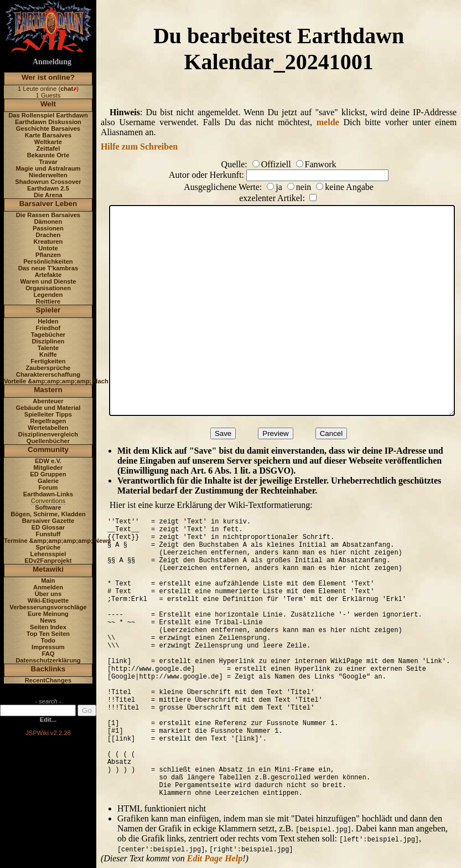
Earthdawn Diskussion (48, 122)
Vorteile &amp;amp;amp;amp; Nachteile (62, 381)
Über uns (48, 594)
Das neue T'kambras (48, 268)
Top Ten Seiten (48, 634)
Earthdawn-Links (48, 494)
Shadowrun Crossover (48, 182)
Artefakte (48, 275)
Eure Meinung (48, 614)
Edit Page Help (215, 858)
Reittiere (48, 301)
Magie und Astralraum (48, 168)
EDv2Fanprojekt (48, 561)
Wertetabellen (48, 428)
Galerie (48, 481)
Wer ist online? (48, 77)
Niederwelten (48, 175)
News (48, 620)
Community (48, 450)
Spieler (48, 310)
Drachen (48, 235)
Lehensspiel (48, 554)
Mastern (48, 390)
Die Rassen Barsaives (48, 215)
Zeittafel (48, 148)
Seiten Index (48, 627)
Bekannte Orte (48, 155)
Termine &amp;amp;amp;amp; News (57, 541)
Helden (48, 321)
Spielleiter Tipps (48, 414)
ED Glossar (48, 527)
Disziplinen (48, 341)
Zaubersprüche (48, 368)
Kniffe (48, 355)
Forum (48, 487)
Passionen (48, 228)
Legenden (48, 295)
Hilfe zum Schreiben (139, 147)
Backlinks (48, 669)
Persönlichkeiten (48, 261)
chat (67, 89)
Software (48, 507)
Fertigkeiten (48, 361)
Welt (48, 104)
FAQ (48, 654)
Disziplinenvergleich (48, 434)
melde (328, 122)
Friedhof (48, 328)
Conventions (48, 501)
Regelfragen (48, 421)
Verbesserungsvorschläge (48, 607)
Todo (48, 640)
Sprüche (48, 547)
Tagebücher (48, 335)
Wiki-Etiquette (48, 600)
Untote (48, 248)
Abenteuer (48, 401)
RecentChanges (48, 680)
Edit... (48, 720)
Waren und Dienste (48, 281)
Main (48, 581)
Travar (48, 162)
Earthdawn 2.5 (48, 188)
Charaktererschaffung (48, 374)
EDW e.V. (48, 461)
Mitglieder (48, 468)
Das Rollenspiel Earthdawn (48, 115)
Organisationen (48, 288)
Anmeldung (52, 62)
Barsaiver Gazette (48, 521)
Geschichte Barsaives (48, 129)
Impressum (48, 647)
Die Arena (48, 195)
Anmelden (48, 587)
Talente (48, 348)
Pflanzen (48, 255)
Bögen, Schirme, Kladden (48, 514)
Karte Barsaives (48, 135)
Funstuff (48, 534)
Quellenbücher (48, 441)
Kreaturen (48, 242)
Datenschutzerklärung (48, 660)
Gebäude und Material (48, 408)
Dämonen (48, 222)
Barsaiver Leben (48, 204)
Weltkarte (48, 142)
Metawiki (48, 569)
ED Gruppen (48, 474)
